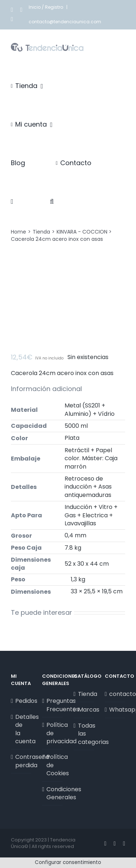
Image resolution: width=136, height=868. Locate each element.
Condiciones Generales (53, 793)
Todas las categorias (84, 734)
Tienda (84, 694)
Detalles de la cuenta (21, 729)
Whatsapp (115, 710)
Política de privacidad (53, 733)
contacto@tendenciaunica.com (65, 22)
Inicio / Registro (46, 7)
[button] (52, 202)
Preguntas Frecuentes (53, 705)
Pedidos (21, 701)
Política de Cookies (53, 765)
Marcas (84, 710)
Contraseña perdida (21, 761)
